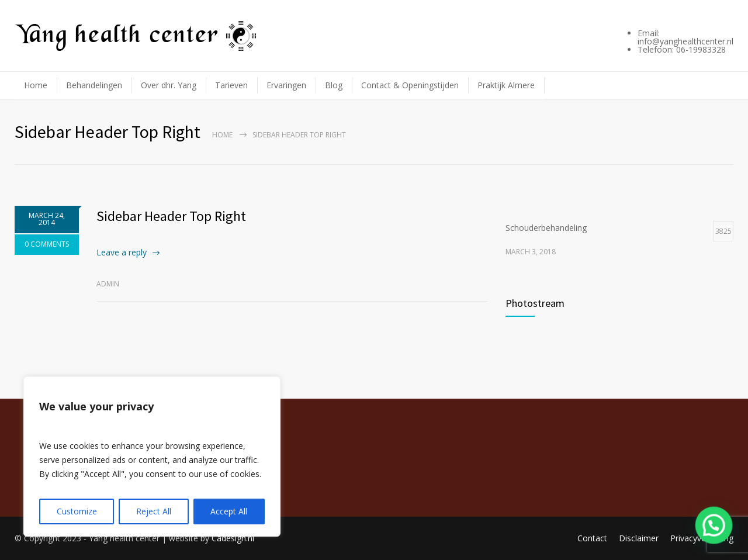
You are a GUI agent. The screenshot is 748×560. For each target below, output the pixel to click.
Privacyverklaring (702, 538)
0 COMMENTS (47, 244)
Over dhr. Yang (169, 85)
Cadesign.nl (233, 538)
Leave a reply (122, 252)
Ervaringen (286, 85)
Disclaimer (639, 538)
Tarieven (231, 85)
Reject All (154, 511)
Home (36, 85)
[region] (152, 457)
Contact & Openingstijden (410, 85)
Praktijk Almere (506, 85)
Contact (592, 538)
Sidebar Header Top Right (171, 216)
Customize (77, 511)
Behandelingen (94, 85)
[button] (715, 528)
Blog (334, 85)
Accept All (229, 511)
